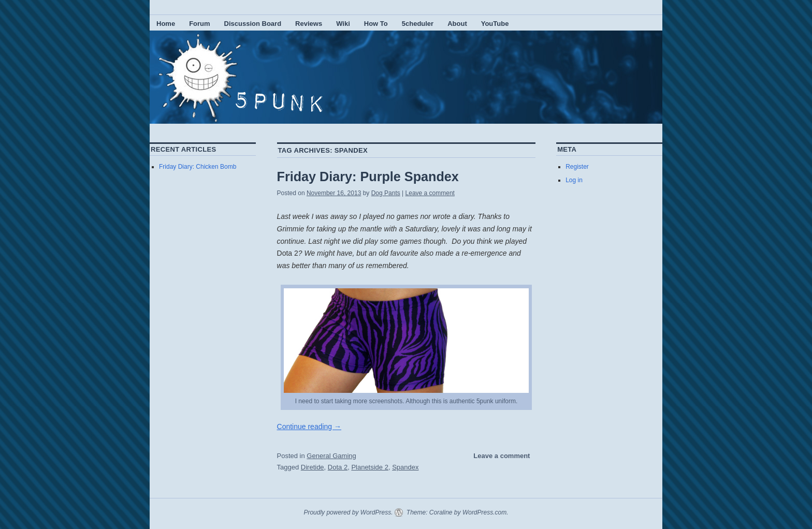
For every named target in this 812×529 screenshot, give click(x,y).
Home (166, 24)
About (457, 24)
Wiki (343, 24)
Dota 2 (338, 467)
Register (577, 167)
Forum (199, 24)
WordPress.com (484, 512)
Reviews (309, 24)
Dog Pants (386, 193)
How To (376, 24)
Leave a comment (430, 193)
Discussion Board (253, 24)
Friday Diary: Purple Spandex (368, 177)
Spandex (405, 467)
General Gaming (331, 456)
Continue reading (309, 427)
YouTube (495, 24)
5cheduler (418, 24)
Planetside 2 (370, 467)
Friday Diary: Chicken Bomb (198, 167)
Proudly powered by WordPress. (348, 512)
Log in (574, 180)
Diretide (313, 467)
